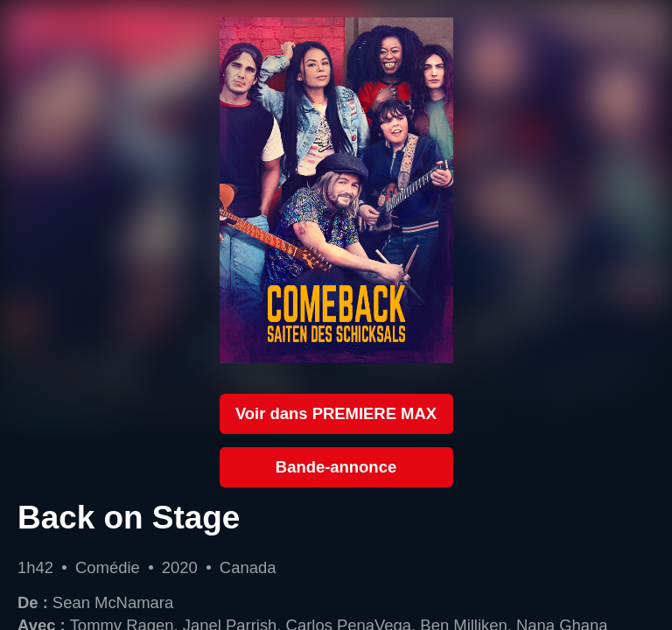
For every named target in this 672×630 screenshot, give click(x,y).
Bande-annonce (336, 467)
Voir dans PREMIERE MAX (336, 413)
